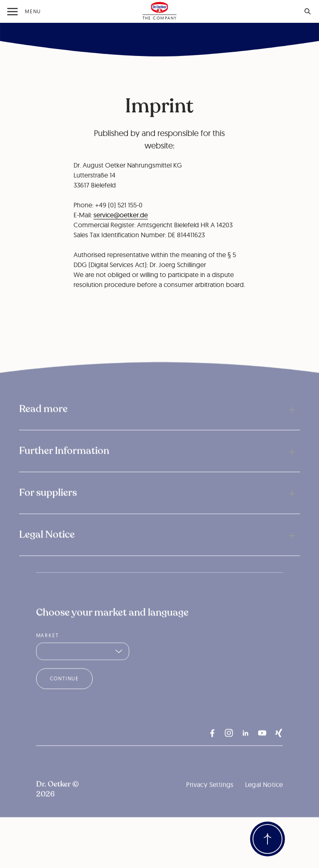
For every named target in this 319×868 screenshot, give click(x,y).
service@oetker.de (121, 215)
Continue (64, 690)
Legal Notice (264, 796)
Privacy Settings (210, 796)
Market (48, 647)
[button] (159, 421)
